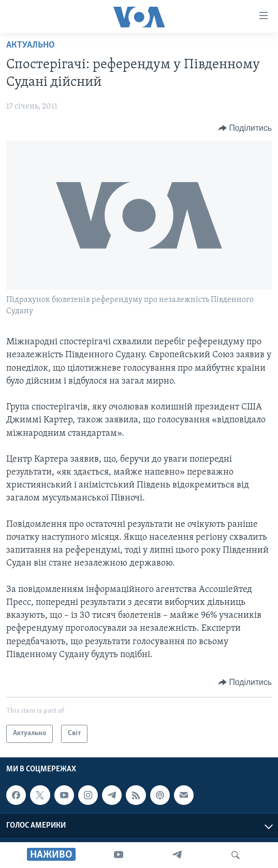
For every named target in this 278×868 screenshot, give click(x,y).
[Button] (245, 128)
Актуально (31, 45)
